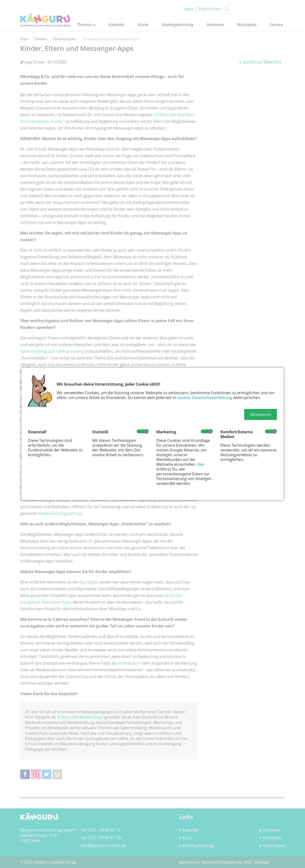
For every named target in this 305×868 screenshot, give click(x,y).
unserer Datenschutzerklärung (204, 398)
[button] (261, 414)
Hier (201, 464)
